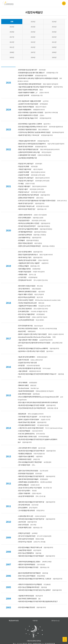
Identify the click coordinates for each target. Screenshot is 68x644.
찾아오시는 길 (55, 610)
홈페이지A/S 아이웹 (34, 642)
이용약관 (35, 610)
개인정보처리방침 (14, 610)
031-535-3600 (36, 636)
